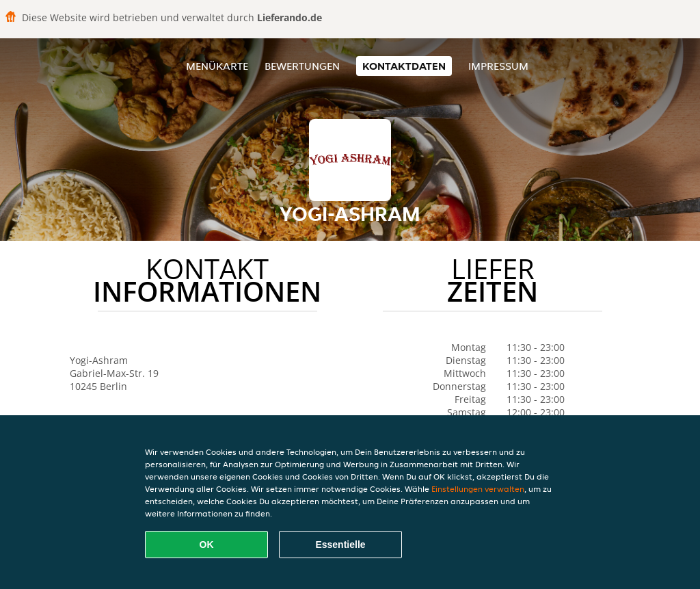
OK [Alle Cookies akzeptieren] (207, 545)
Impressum (498, 66)
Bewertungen (302, 66)
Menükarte (217, 66)
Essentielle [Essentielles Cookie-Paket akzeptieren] (340, 545)
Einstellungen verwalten (478, 489)
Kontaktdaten (404, 66)
